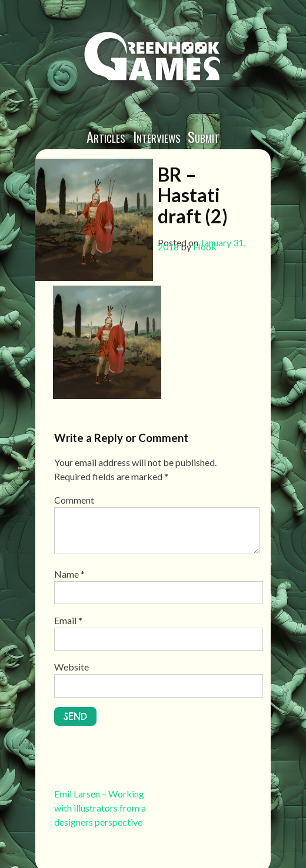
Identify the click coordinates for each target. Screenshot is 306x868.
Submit (204, 136)
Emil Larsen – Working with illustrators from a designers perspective (100, 808)
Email (68, 620)
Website (71, 667)
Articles (106, 136)
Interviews (157, 136)
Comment (74, 500)
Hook (205, 247)
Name (69, 574)
